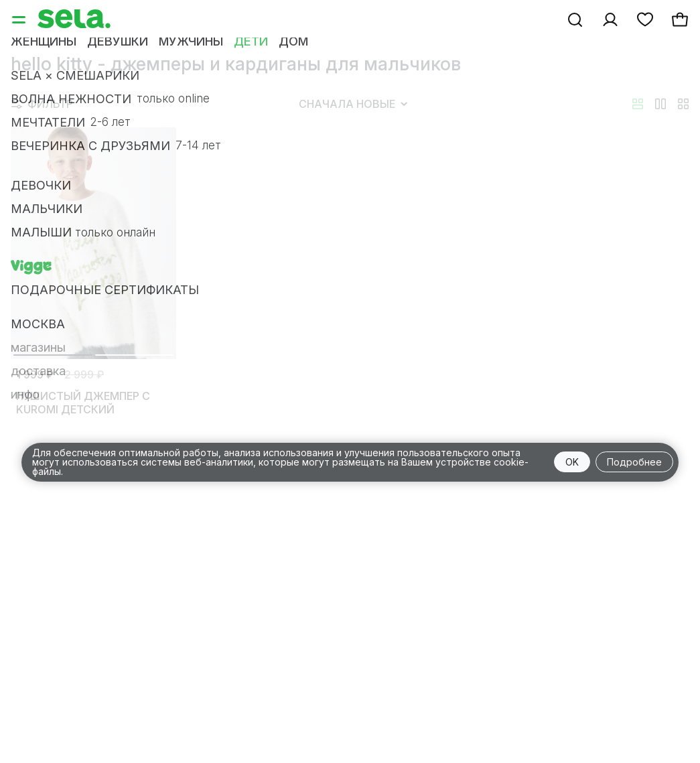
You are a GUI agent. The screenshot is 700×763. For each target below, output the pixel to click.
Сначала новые (353, 104)
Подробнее (634, 462)
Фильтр (42, 104)
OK (572, 462)
